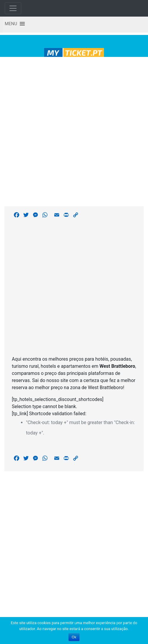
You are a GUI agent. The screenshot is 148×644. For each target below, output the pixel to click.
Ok (74, 637)
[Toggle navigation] (13, 8)
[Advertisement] (72, 131)
